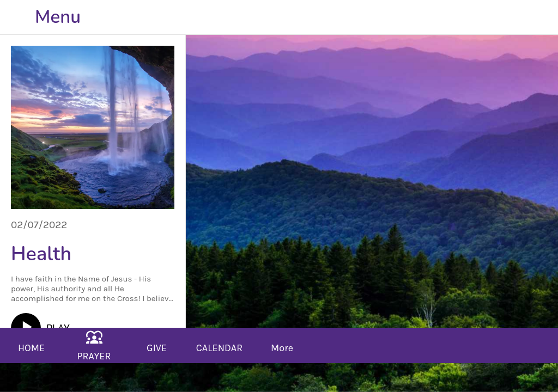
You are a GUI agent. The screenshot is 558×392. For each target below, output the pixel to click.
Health (41, 254)
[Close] (17, 17)
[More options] (282, 345)
